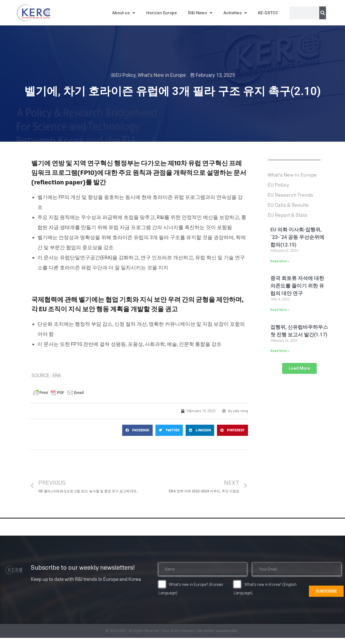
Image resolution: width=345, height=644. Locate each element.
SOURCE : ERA (47, 376)
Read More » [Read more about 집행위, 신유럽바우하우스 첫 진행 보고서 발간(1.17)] (280, 351)
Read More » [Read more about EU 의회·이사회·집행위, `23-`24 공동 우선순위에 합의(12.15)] (280, 261)
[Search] (323, 13)
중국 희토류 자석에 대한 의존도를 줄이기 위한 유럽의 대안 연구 (297, 286)
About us (124, 13)
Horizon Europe (162, 13)
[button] (137, 430)
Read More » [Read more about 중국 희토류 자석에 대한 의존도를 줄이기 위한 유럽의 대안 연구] (280, 310)
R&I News (200, 13)
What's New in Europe (162, 75)
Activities (235, 13)
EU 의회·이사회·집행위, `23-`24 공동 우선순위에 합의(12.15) (297, 237)
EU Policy (126, 75)
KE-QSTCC (268, 13)
